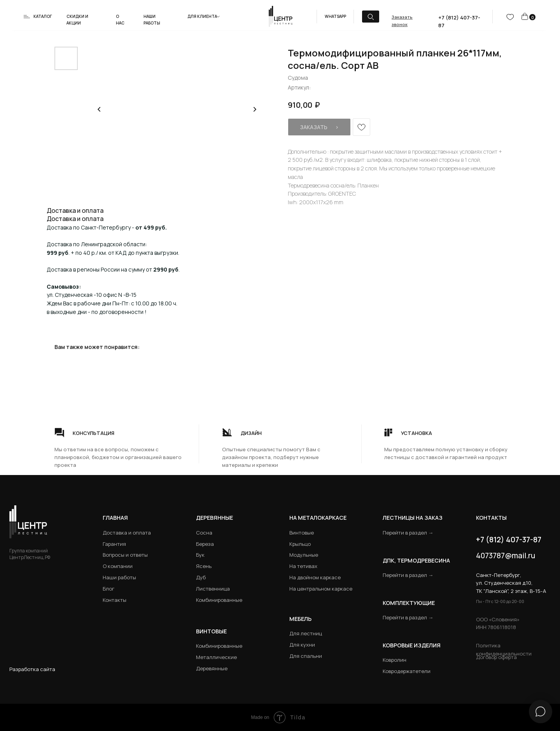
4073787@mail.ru (506, 556)
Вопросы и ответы (125, 555)
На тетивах (303, 566)
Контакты (115, 600)
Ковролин (395, 660)
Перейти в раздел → (408, 533)
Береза (205, 544)
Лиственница (213, 589)
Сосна (204, 533)
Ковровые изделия (412, 645)
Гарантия (114, 544)
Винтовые (302, 533)
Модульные (304, 555)
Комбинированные (219, 600)
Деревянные (214, 518)
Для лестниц (306, 633)
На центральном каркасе (321, 589)
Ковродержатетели (407, 671)
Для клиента (202, 16)
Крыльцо (300, 544)
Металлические (216, 657)
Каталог (43, 16)
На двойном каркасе (315, 577)
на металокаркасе (318, 518)
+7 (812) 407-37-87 (509, 540)
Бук (200, 555)
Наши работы (119, 577)
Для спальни (306, 656)
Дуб (201, 577)
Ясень (204, 566)
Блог (108, 589)
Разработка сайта (32, 669)
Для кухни (302, 645)
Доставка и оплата (127, 533)
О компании (118, 566)
